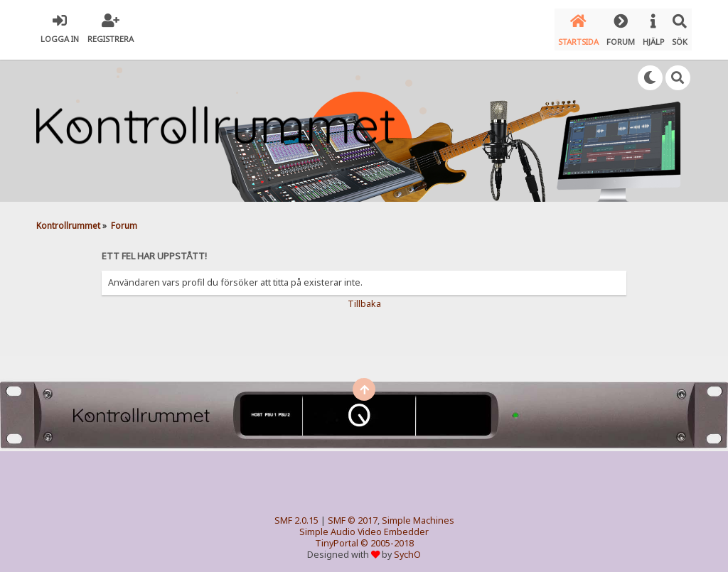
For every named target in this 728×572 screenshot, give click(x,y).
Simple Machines (418, 514)
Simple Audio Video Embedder (364, 525)
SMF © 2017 (353, 514)
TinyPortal (337, 537)
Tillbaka (364, 297)
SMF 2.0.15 (296, 514)
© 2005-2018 (387, 537)
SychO (407, 548)
